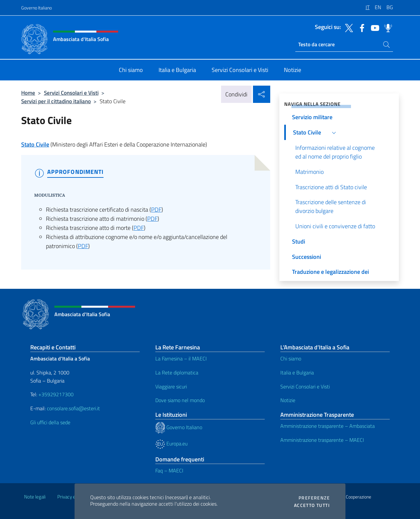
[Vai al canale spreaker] (386, 27)
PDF (156, 210)
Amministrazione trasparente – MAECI (322, 440)
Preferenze (314, 498)
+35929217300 (56, 394)
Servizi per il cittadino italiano (56, 101)
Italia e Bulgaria (297, 372)
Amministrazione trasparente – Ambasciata (328, 426)
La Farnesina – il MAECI (181, 358)
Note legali (35, 497)
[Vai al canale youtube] (373, 27)
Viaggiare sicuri (171, 386)
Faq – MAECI (169, 470)
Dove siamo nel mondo (180, 400)
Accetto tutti (312, 505)
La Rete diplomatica (177, 372)
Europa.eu (171, 443)
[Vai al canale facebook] (360, 27)
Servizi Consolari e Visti (71, 93)
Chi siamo (291, 358)
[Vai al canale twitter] (347, 27)
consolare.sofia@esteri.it (73, 408)
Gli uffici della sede (50, 422)
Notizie (288, 400)
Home (28, 93)
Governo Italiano (36, 8)
